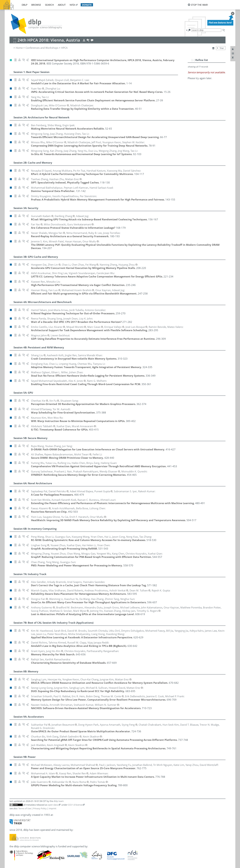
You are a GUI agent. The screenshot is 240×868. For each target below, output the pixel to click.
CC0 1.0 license (75, 805)
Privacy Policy (40, 808)
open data (53, 805)
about (62, 5)
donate (87, 5)
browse (36, 5)
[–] (193, 60)
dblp (24, 5)
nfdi (72, 5)
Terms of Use (25, 808)
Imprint (53, 808)
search (49, 5)
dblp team (59, 801)
